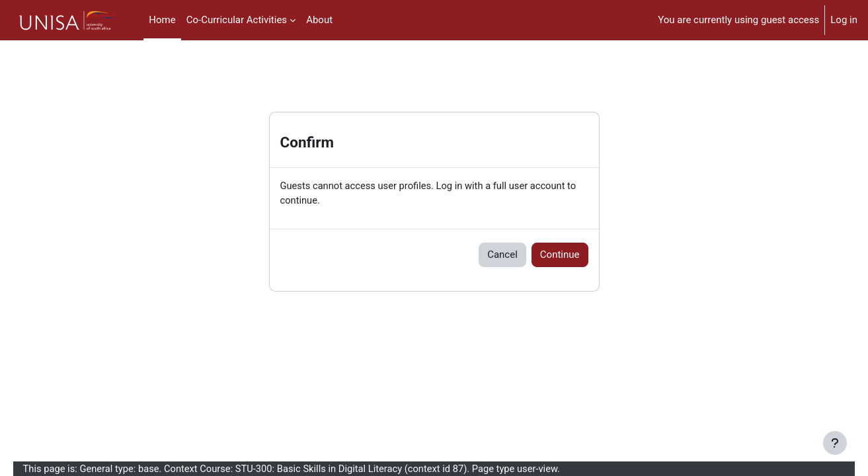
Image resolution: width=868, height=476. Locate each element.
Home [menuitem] (162, 20)
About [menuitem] (319, 20)
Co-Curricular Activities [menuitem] (237, 20)
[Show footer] (835, 443)
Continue (560, 255)
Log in (844, 20)
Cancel (502, 255)
